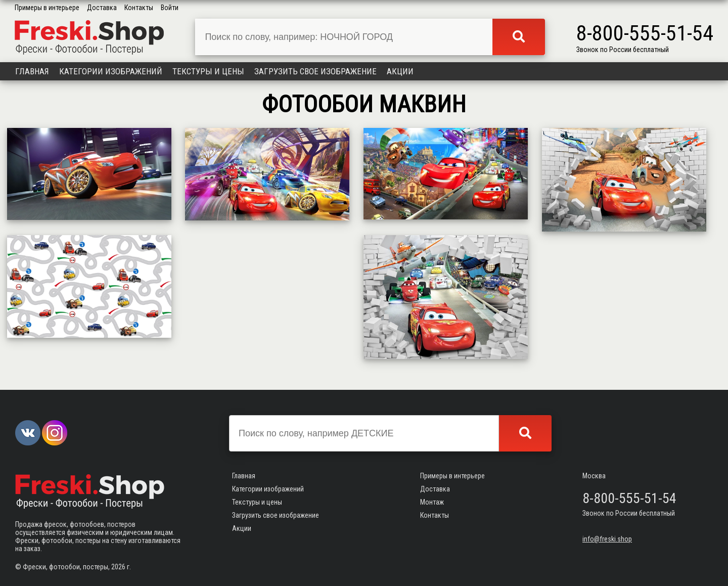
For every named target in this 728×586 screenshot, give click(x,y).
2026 (118, 567)
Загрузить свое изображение (315, 71)
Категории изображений (111, 71)
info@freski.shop (607, 539)
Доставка (102, 8)
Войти (170, 8)
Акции (400, 71)
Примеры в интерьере (47, 8)
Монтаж (432, 502)
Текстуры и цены (208, 71)
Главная (32, 71)
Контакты (139, 8)
